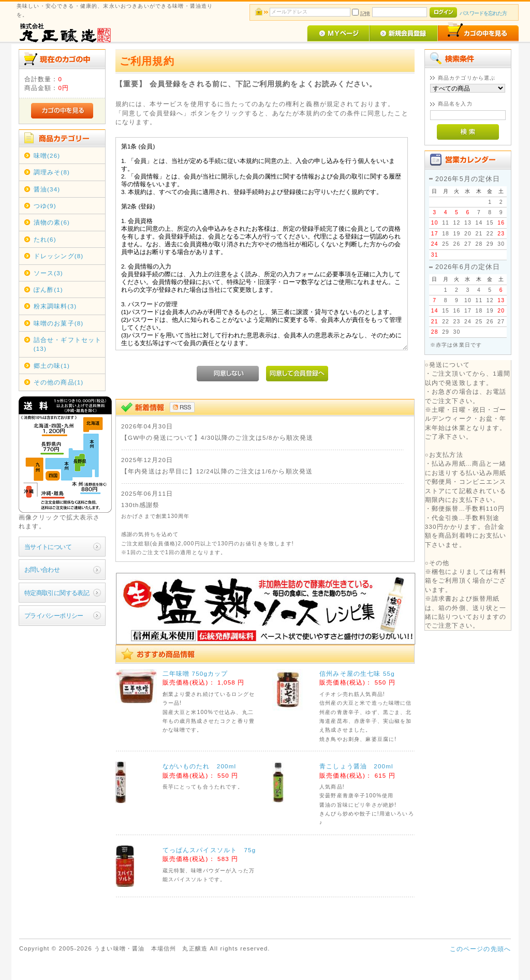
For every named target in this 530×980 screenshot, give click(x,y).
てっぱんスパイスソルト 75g (209, 850)
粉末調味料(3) (55, 306)
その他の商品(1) (59, 382)
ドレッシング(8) (59, 256)
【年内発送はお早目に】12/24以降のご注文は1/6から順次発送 (217, 471)
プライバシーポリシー (54, 615)
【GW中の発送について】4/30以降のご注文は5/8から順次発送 (217, 437)
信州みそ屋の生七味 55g (357, 673)
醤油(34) (47, 189)
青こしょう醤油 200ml (356, 766)
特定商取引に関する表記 (57, 593)
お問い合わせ (42, 569)
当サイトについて (48, 547)
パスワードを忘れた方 (483, 13)
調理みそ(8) (52, 172)
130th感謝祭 (140, 505)
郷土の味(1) (52, 366)
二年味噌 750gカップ (195, 673)
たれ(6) (45, 239)
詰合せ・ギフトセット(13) (68, 344)
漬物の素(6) (52, 222)
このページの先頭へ (480, 949)
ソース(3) (48, 273)
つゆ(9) (45, 206)
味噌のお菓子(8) (59, 323)
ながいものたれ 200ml (200, 766)
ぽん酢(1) (48, 289)
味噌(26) (47, 155)
